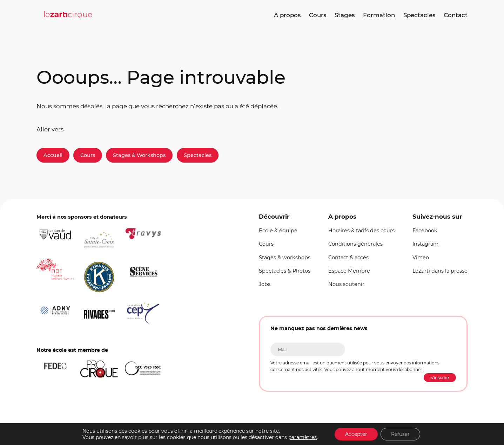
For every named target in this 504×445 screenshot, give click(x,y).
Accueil (53, 155)
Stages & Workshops (139, 155)
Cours (88, 155)
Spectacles (198, 155)
